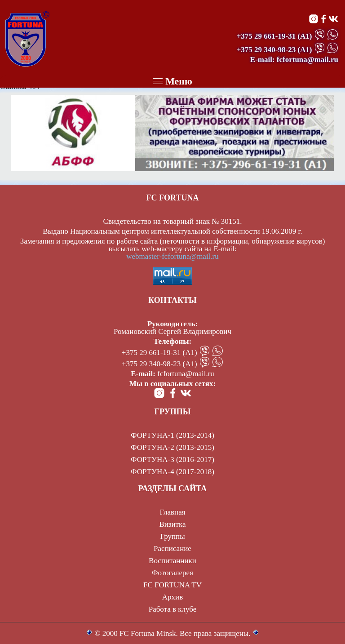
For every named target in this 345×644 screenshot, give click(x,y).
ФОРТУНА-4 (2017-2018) (172, 472)
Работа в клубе (173, 609)
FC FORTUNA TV (172, 585)
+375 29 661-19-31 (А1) (159, 353)
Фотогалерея (172, 573)
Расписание (172, 549)
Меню (172, 81)
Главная (172, 512)
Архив (172, 597)
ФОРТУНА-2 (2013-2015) (172, 447)
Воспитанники (172, 561)
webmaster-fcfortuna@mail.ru (172, 256)
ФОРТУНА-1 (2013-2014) (172, 435)
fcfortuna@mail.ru (186, 374)
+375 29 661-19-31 (266, 36)
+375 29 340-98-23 (266, 50)
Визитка (172, 524)
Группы (172, 536)
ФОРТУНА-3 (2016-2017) (172, 460)
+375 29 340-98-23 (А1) (159, 364)
